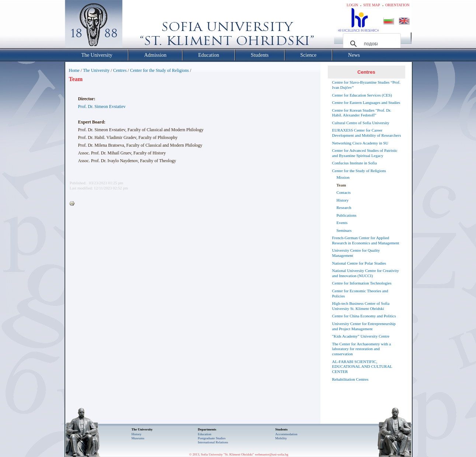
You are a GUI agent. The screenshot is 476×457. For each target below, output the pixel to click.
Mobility (281, 438)
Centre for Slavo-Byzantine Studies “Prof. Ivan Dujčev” (366, 85)
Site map (371, 5)
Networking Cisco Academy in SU (360, 143)
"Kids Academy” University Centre (361, 336)
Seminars (344, 230)
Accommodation (286, 434)
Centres (120, 70)
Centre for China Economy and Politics (364, 316)
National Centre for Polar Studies (359, 263)
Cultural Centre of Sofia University (361, 123)
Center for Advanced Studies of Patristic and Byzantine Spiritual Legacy (365, 153)
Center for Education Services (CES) (362, 95)
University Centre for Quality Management (356, 253)
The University (96, 70)
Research (344, 207)
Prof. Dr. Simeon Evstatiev (102, 107)
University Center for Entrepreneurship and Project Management (364, 326)
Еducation (205, 434)
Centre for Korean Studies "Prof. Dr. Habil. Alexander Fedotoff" (362, 113)
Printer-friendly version (74, 204)
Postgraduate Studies (212, 438)
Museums (138, 438)
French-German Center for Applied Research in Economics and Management (366, 240)
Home (74, 70)
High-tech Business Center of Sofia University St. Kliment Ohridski (361, 306)
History (343, 200)
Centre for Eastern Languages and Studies (366, 102)
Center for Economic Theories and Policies (360, 293)
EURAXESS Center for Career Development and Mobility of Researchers (367, 133)
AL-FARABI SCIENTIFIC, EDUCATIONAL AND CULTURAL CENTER (362, 367)
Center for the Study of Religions (160, 70)
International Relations (213, 442)
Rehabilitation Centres (350, 379)
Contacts (344, 192)
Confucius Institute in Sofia (355, 163)
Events (342, 223)
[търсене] (371, 44)
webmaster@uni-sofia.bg (272, 454)
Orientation (397, 5)
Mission (343, 177)
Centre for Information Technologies (362, 283)
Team (341, 185)
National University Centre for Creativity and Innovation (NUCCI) (366, 273)
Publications (347, 215)
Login (352, 5)
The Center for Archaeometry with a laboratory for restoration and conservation (362, 349)
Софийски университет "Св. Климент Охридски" (135, 26)
